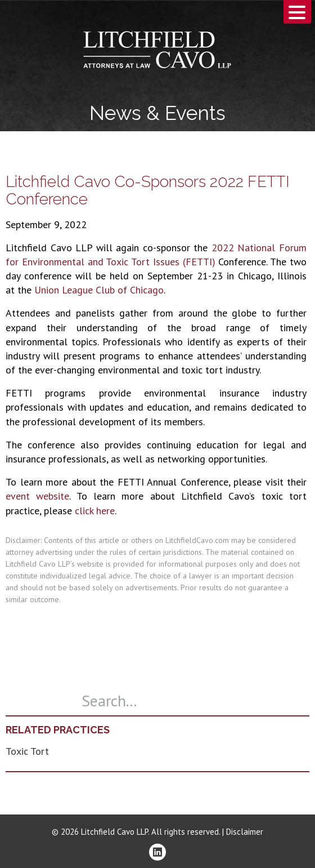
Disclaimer (245, 832)
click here (95, 511)
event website (37, 496)
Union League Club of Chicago (99, 290)
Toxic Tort (27, 751)
